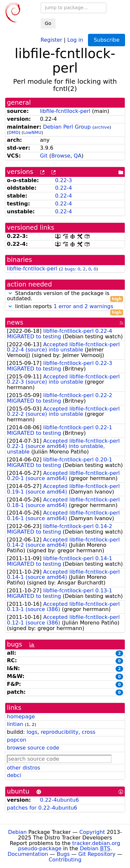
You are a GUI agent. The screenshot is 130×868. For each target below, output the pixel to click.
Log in (75, 40)
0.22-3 (64, 180)
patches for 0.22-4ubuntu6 (42, 808)
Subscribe (107, 40)
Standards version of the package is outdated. (65, 296)
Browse (61, 156)
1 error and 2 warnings (83, 306)
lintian (15, 724)
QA (78, 156)
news (15, 322)
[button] (10, 293)
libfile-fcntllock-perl (65, 111)
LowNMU (32, 132)
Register (52, 40)
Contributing (65, 860)
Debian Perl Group (67, 127)
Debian (18, 832)
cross (88, 732)
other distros (23, 768)
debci (14, 775)
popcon (17, 740)
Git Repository (97, 854)
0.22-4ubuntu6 (60, 800)
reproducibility (60, 732)
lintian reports (65, 307)
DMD (14, 132)
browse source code (33, 748)
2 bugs (68, 269)
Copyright (92, 832)
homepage (21, 717)
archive (102, 127)
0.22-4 (64, 188)
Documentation (28, 854)
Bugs (63, 854)
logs (32, 732)
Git (44, 156)
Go (48, 23)
